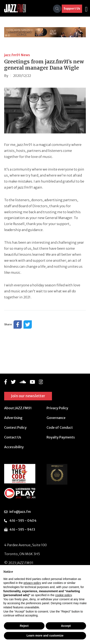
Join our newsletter (28, 396)
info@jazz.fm (20, 512)
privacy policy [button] (32, 583)
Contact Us (13, 437)
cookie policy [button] (63, 595)
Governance (56, 418)
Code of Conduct (60, 427)
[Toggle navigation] (86, 9)
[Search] (57, 9)
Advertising (13, 418)
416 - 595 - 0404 (23, 521)
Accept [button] (66, 626)
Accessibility (14, 447)
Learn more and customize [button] (45, 636)
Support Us (72, 8)
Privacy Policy (57, 408)
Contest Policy (15, 427)
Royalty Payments (61, 437)
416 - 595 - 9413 (22, 529)
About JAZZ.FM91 (18, 408)
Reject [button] (24, 626)
